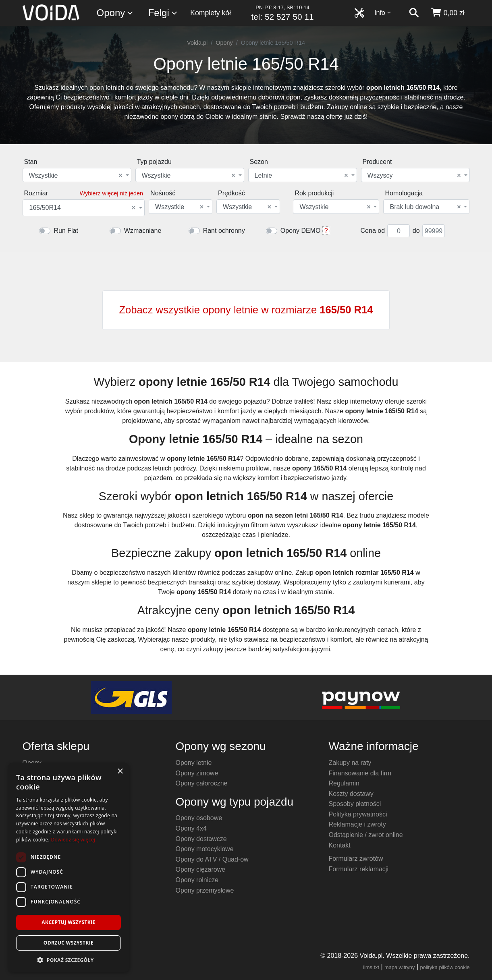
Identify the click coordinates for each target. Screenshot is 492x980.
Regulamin (344, 783)
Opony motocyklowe (205, 849)
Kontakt (340, 845)
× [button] (120, 772)
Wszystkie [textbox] (76, 176)
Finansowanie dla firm (360, 773)
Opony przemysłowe (205, 890)
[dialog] (69, 867)
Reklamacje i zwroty (357, 824)
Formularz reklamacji (359, 869)
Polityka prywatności (358, 814)
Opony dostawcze (201, 839)
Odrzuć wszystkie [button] (69, 943)
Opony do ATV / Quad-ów (212, 859)
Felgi (163, 13)
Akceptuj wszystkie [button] (68, 922)
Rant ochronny (224, 231)
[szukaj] (414, 13)
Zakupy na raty (350, 763)
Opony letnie (194, 763)
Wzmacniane (143, 231)
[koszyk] (447, 13)
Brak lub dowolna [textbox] (425, 207)
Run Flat (66, 231)
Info (383, 13)
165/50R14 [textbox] (83, 208)
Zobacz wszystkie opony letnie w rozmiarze (246, 310)
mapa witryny (400, 967)
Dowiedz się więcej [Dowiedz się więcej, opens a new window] (73, 840)
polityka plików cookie (445, 967)
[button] (69, 960)
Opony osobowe (199, 818)
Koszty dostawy (351, 794)
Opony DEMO (301, 231)
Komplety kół (211, 13)
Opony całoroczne (202, 783)
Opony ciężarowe (201, 869)
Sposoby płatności (355, 804)
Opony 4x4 (191, 828)
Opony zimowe (197, 773)
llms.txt (371, 967)
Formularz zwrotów (356, 859)
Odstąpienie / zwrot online (366, 835)
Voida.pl (197, 43)
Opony (115, 13)
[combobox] (77, 175)
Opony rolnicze (197, 880)
